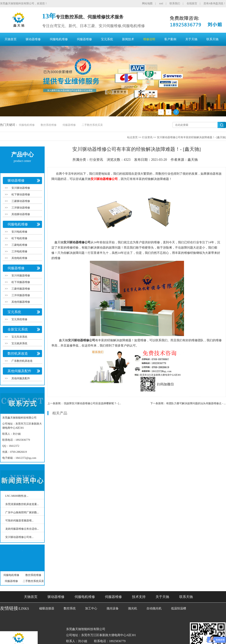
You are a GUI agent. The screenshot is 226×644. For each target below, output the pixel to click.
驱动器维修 (33, 39)
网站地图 (147, 3)
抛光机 (133, 608)
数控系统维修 (49, 125)
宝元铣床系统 (19, 343)
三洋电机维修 (19, 251)
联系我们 (175, 3)
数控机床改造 (18, 353)
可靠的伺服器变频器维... (19, 521)
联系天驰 (212, 39)
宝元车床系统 (19, 337)
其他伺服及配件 (19, 371)
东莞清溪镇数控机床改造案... (22, 504)
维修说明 (149, 39)
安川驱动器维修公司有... (19, 537)
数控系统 (70, 608)
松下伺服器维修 (21, 282)
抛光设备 (113, 608)
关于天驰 (191, 39)
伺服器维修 (84, 39)
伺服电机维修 (59, 39)
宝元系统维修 (19, 319)
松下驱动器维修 (21, 195)
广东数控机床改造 (22, 361)
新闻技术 (128, 39)
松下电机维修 (19, 238)
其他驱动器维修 (21, 214)
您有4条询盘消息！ (215, 3)
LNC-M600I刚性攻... (17, 496)
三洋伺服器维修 (21, 295)
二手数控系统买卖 (92, 125)
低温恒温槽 (179, 608)
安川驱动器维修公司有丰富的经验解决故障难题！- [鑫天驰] (192, 137)
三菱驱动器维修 (21, 201)
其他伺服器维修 (21, 302)
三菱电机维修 (19, 245)
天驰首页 (11, 39)
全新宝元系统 (18, 329)
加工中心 (91, 608)
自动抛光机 (154, 608)
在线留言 (192, 3)
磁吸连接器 (47, 608)
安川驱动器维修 (21, 188)
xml (161, 3)
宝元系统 (107, 39)
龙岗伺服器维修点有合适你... (22, 529)
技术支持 (139, 597)
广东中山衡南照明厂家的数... (22, 512)
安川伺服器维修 (21, 276)
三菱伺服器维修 (21, 289)
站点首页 (132, 137)
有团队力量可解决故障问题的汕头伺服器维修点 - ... (196, 403)
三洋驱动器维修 (21, 208)
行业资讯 (147, 137)
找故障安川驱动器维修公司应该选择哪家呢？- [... (92, 403)
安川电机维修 (19, 232)
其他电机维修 (19, 258)
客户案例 (170, 39)
